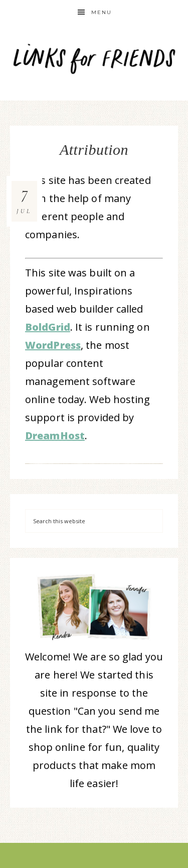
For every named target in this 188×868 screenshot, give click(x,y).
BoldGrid (48, 327)
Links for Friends (94, 57)
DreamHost (55, 436)
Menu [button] (102, 12)
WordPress (53, 345)
